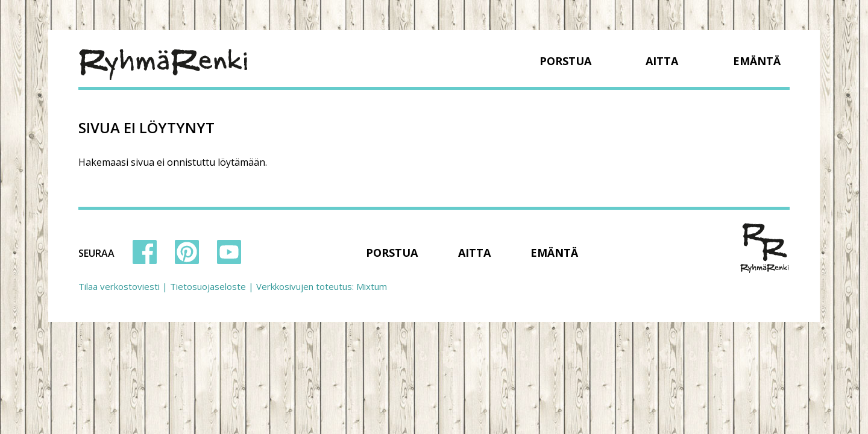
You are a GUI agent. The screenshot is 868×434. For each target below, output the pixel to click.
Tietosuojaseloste (208, 286)
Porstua (565, 61)
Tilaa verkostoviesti (119, 286)
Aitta (662, 61)
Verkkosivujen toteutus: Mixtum (322, 286)
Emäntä (757, 61)
